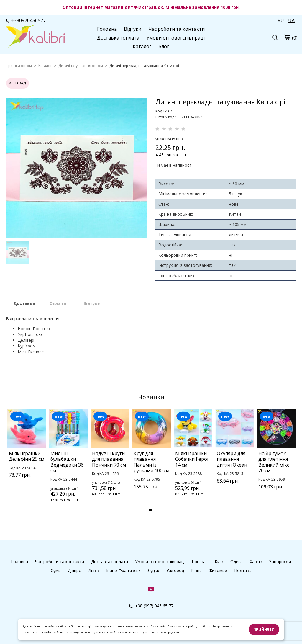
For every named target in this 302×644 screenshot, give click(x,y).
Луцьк (154, 570)
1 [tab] (150, 510)
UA (291, 20)
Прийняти (264, 629)
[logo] (35, 37)
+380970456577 (26, 20)
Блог (164, 46)
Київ (219, 562)
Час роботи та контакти (177, 29)
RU (281, 20)
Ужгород (175, 570)
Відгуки (133, 29)
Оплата (58, 303)
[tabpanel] (27, 451)
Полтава (243, 570)
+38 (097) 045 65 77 (151, 606)
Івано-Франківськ (123, 570)
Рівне (196, 570)
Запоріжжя (280, 562)
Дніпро (75, 570)
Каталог (142, 46)
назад (18, 83)
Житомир (218, 570)
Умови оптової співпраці (175, 38)
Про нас (200, 562)
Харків (256, 562)
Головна (107, 29)
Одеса (237, 562)
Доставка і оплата (118, 38)
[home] (19, 66)
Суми (56, 570)
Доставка (24, 303)
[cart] (287, 37)
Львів (94, 570)
